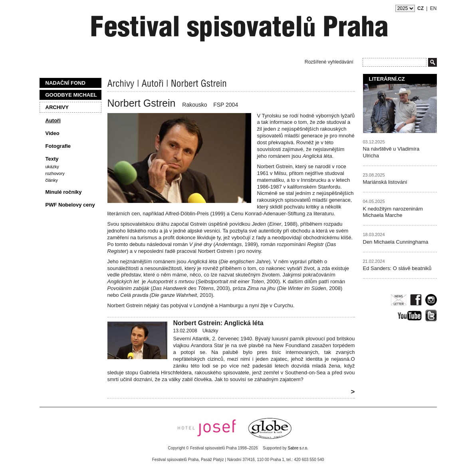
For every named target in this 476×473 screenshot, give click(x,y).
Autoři (53, 120)
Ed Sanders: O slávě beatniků (397, 268)
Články (52, 180)
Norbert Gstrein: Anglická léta (218, 323)
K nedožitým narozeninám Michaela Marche (393, 212)
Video (53, 133)
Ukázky (52, 167)
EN (433, 8)
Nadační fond (65, 83)
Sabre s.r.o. (298, 448)
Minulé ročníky (64, 192)
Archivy (57, 107)
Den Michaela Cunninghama (396, 242)
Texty (52, 159)
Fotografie (58, 146)
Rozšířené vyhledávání (329, 62)
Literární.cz (387, 79)
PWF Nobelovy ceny (70, 205)
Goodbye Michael (71, 95)
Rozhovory (55, 173)
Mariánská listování (385, 182)
